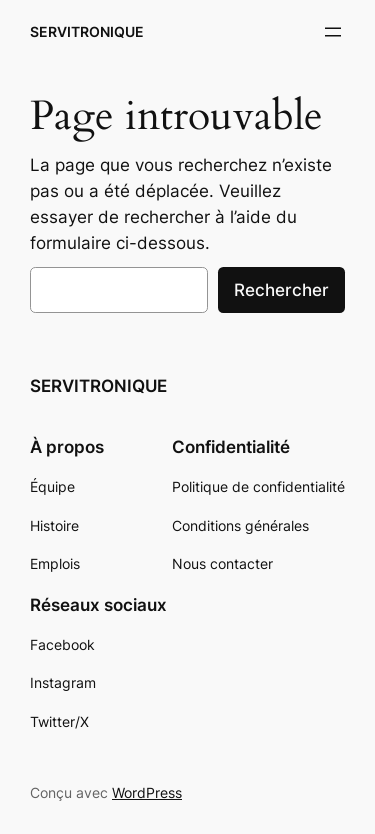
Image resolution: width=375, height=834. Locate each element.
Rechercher (281, 290)
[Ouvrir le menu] (333, 32)
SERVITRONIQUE (87, 31)
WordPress (147, 792)
